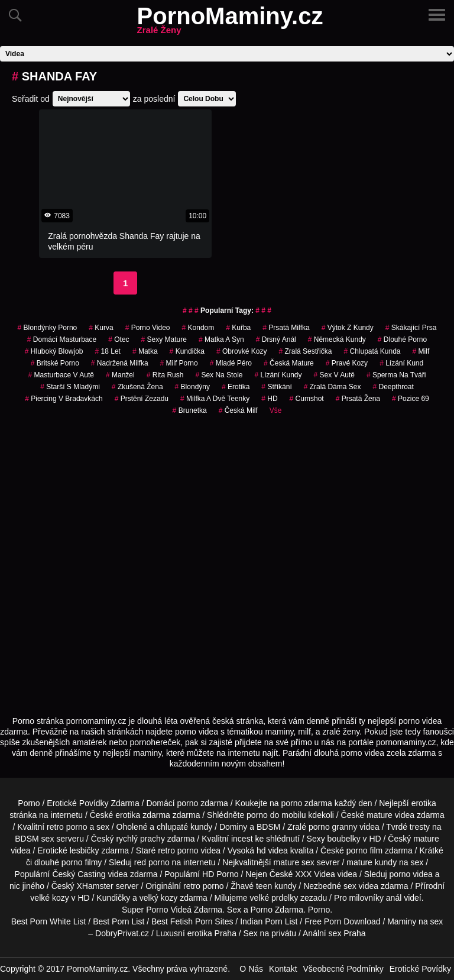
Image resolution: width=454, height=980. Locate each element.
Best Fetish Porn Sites (192, 921)
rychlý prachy (140, 839)
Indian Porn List (269, 921)
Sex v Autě (334, 375)
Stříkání (276, 387)
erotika (236, 387)
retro (192, 886)
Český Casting (79, 874)
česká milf (238, 410)
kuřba (238, 328)
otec (119, 339)
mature (380, 815)
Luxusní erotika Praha (196, 933)
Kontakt (283, 969)
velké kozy (49, 898)
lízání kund (401, 363)
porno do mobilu (276, 815)
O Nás (251, 969)
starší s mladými (70, 387)
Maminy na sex (415, 921)
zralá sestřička (305, 351)
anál (394, 898)
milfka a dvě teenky (215, 399)
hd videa (272, 850)
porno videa (411, 874)
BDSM (268, 827)
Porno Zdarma (277, 910)
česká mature (289, 363)
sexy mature (164, 339)
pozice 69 (411, 399)
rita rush (165, 375)
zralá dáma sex (333, 387)
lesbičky (85, 850)
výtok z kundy (348, 328)
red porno (152, 862)
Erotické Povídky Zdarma (93, 803)
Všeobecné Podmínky (343, 969)
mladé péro (231, 363)
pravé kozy (347, 363)
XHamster (95, 886)
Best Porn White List (49, 921)
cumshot (307, 399)
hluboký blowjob (54, 351)
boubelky (344, 839)
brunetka (190, 410)
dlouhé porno (402, 339)
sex (350, 886)
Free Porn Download (342, 921)
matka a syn (221, 339)
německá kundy (337, 339)
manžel (120, 375)
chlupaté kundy (184, 827)
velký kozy (159, 898)
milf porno (179, 363)
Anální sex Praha (334, 933)
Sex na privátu (270, 933)
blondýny (192, 387)
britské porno (55, 363)
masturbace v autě (61, 375)
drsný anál (276, 339)
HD (269, 399)
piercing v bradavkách (64, 399)
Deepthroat (393, 387)
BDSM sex (34, 839)
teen (264, 886)
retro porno (67, 827)
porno (188, 803)
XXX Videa (315, 874)
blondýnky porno (48, 328)
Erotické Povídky (420, 969)
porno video (148, 328)
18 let (108, 351)
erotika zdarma (143, 815)
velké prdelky (274, 898)
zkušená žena (137, 387)
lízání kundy (278, 375)
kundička (187, 351)
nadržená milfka (120, 363)
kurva (101, 328)
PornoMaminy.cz (230, 23)
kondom (198, 328)
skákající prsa (411, 328)
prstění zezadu (142, 399)
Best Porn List (119, 921)
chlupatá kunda (372, 351)
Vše (276, 410)
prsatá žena (358, 399)
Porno (29, 803)
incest (242, 839)
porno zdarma (306, 803)
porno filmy (82, 862)
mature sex (294, 862)
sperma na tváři (396, 375)
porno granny (333, 827)
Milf (421, 351)
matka (145, 351)
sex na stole (219, 375)
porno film (364, 850)
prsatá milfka (286, 328)
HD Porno (220, 874)
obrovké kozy (241, 351)
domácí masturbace (62, 339)
